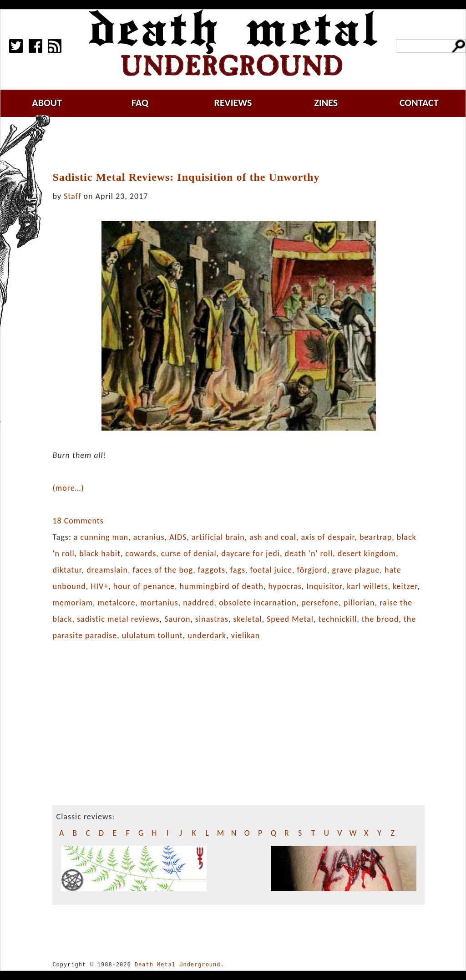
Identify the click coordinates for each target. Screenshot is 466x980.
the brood (380, 619)
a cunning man (101, 537)
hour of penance (144, 586)
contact (419, 103)
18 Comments (78, 521)
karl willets (367, 586)
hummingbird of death (222, 586)
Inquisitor (324, 586)
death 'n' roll (309, 553)
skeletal (247, 619)
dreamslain (107, 570)
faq (140, 103)
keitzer (405, 586)
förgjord (312, 570)
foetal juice (271, 570)
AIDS (178, 537)
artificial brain (218, 537)
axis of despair (328, 537)
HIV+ (99, 586)
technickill (338, 619)
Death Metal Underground (178, 965)
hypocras (285, 586)
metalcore (117, 603)
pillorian (359, 603)
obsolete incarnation (258, 603)
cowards (141, 553)
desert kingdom (367, 553)
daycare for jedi (251, 553)
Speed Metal (290, 619)
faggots (212, 570)
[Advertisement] (244, 144)
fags (238, 570)
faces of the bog (163, 570)
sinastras (212, 619)
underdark (207, 635)
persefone (320, 603)
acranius (149, 537)
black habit (100, 553)
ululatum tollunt (152, 635)
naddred (198, 603)
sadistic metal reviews (118, 619)
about (47, 103)
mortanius (159, 603)
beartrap (376, 537)
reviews (233, 103)
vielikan (246, 635)
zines (326, 103)
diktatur (67, 570)
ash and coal (273, 537)
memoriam (73, 603)
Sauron (177, 619)
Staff (72, 196)
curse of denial (189, 553)
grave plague (356, 570)
